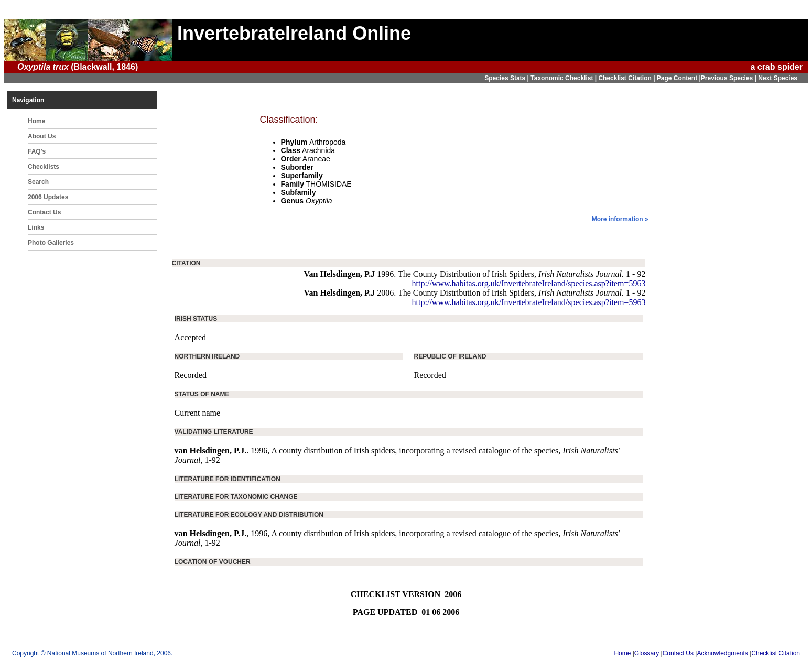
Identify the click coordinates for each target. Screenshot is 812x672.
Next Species (778, 78)
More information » (620, 219)
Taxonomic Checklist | (564, 78)
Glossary (647, 653)
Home (36, 121)
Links (36, 227)
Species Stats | (507, 78)
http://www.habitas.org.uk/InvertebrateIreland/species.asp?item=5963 (529, 283)
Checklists (44, 167)
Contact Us (44, 212)
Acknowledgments (722, 653)
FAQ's (37, 151)
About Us (42, 136)
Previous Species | (729, 78)
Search (38, 182)
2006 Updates (48, 197)
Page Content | (679, 78)
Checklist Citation (776, 653)
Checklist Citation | (627, 78)
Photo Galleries (51, 243)
